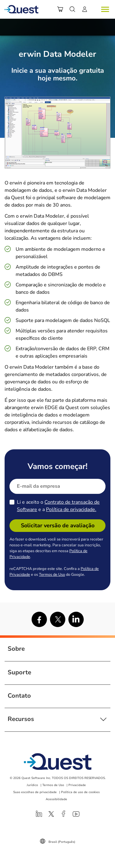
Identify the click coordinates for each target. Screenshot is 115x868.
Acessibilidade (56, 799)
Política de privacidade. (71, 510)
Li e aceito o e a (58, 506)
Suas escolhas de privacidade (35, 792)
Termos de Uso (52, 575)
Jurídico (32, 785)
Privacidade (77, 785)
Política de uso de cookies (80, 792)
